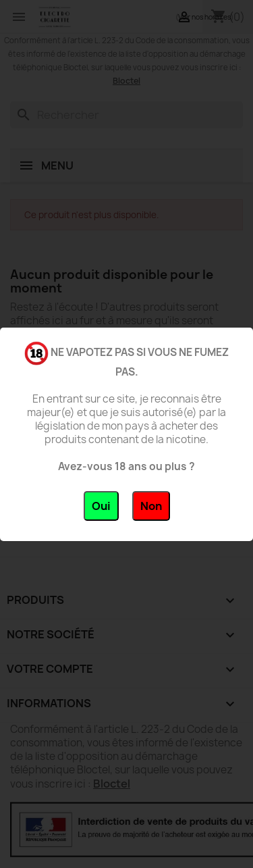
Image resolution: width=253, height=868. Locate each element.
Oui (101, 506)
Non (151, 506)
